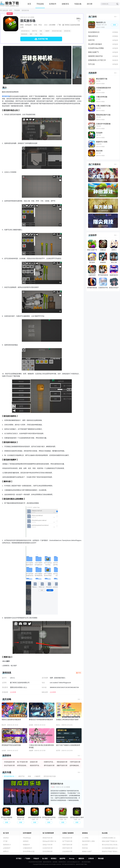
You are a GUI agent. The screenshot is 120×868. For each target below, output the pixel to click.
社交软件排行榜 (47, 848)
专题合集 (78, 4)
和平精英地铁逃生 (103, 271)
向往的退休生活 (94, 32)
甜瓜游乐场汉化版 (57, 31)
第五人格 (114, 258)
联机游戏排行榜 (67, 838)
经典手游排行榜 (67, 845)
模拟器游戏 (24, 34)
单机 (41, 34)
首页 (29, 4)
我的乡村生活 (93, 36)
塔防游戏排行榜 (62, 762)
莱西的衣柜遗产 (114, 283)
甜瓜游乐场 (67, 31)
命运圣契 (85, 845)
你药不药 (91, 40)
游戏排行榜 (34, 762)
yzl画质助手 (7, 848)
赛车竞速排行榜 (49, 765)
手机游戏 (40, 4)
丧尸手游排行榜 (67, 841)
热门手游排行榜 (22, 762)
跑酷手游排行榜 (62, 765)
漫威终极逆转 (114, 270)
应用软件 (53, 4)
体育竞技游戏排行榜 (22, 765)
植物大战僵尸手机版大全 (110, 841)
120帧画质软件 (28, 848)
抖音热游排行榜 (9, 762)
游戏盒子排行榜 (47, 845)
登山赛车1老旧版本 (95, 44)
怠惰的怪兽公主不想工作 (97, 60)
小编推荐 (47, 31)
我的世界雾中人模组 (88, 841)
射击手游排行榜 (9, 765)
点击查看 (53, 692)
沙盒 (36, 34)
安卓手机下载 (43, 39)
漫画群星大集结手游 (95, 56)
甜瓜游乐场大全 (25, 31)
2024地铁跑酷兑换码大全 (110, 848)
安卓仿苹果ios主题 (29, 851)
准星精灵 (26, 841)
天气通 (5, 841)
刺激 (41, 31)
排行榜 (90, 4)
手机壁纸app (27, 838)
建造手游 (35, 31)
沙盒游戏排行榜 (67, 851)
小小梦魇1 (85, 838)
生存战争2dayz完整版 (96, 48)
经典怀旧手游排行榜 (49, 762)
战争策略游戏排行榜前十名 (75, 765)
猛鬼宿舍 (103, 258)
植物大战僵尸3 (93, 52)
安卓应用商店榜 (47, 851)
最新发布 (81, 858)
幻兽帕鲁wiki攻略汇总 (109, 838)
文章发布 (91, 858)
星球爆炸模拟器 (92, 283)
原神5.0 (114, 245)
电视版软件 (26, 845)
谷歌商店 (6, 838)
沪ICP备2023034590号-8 (68, 864)
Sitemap (72, 858)
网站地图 (101, 858)
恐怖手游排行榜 (67, 848)
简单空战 (85, 848)
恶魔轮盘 (103, 245)
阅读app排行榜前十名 (49, 841)
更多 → (80, 699)
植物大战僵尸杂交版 (92, 246)
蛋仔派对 (92, 258)
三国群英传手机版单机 (103, 283)
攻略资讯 (65, 4)
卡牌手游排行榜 (75, 762)
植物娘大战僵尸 (87, 851)
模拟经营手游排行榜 (35, 765)
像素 (31, 34)
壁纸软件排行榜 (47, 838)
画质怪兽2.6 (7, 845)
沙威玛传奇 (92, 270)
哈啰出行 (6, 851)
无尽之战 (91, 64)
